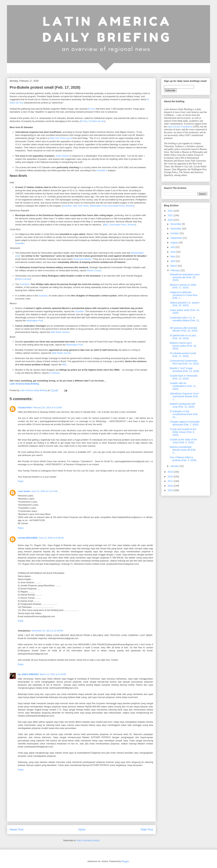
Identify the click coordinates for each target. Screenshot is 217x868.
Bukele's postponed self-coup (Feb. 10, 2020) (183, 405)
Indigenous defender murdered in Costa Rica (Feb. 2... (184, 295)
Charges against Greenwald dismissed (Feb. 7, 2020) (185, 423)
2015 (171, 490)
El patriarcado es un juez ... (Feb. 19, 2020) (184, 337)
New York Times (81, 206)
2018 (171, 477)
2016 (171, 486)
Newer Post (17, 830)
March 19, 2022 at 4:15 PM (53, 674)
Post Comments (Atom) (88, 840)
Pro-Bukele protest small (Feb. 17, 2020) (183, 355)
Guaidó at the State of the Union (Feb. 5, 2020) (183, 441)
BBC (106, 225)
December (176, 224)
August (174, 243)
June (173, 252)
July (173, 247)
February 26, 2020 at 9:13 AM (47, 408)
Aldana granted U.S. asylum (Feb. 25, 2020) (185, 304)
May (173, 256)
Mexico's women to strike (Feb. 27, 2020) (183, 286)
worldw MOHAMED (28, 538)
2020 (171, 220)
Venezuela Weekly (82, 259)
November (176, 229)
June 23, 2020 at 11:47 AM (44, 491)
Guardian (67, 206)
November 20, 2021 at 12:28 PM (47, 631)
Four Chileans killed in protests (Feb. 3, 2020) (183, 459)
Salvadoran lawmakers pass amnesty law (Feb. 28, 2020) (185, 277)
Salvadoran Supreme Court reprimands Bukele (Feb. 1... (184, 396)
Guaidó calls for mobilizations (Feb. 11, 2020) (183, 386)
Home (82, 830)
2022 (171, 211)
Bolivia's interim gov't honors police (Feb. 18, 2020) (183, 346)
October (175, 233)
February (175, 270)
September (176, 238)
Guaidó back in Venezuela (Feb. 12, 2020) (184, 377)
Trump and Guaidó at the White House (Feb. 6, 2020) (183, 432)
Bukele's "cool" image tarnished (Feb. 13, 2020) (184, 370)
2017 (171, 481)
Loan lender (24, 491)
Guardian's (102, 170)
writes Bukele (62, 156)
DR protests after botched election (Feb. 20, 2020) (184, 329)
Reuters (130, 206)
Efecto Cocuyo (94, 270)
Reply (21, 481)
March (174, 266)
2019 (171, 472)
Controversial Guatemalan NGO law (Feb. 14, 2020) (184, 362)
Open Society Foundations (180, 127)
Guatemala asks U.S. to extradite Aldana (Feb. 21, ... (185, 320)
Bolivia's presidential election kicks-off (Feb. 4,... (183, 450)
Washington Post (98, 206)
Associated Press (116, 206)
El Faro (92, 109)
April (173, 261)
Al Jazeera (54, 373)
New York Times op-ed (61, 138)
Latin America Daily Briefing (24, 384)
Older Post (147, 830)
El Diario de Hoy (97, 121)
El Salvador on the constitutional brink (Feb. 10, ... (184, 414)
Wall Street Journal (60, 332)
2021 (171, 215)
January (175, 466)
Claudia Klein (25, 408)
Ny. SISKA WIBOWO (28, 674)
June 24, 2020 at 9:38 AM (51, 538)
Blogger (125, 861)
